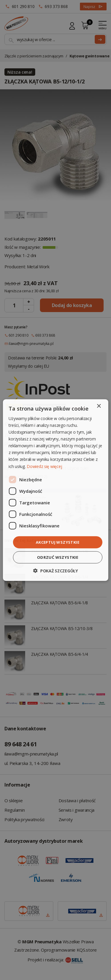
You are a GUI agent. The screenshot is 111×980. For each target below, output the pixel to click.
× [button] (99, 406)
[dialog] (55, 490)
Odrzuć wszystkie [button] (58, 557)
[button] (55, 571)
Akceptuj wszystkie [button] (58, 542)
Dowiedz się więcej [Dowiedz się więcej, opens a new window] (44, 466)
